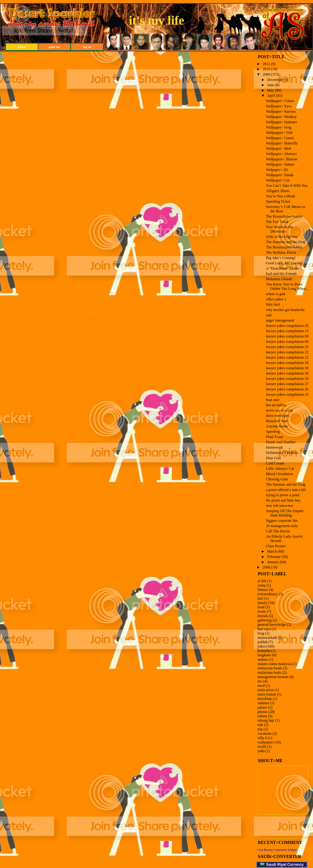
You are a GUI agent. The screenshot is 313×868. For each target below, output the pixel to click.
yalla (261, 751)
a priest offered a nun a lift (286, 490)
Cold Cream (275, 463)
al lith (262, 581)
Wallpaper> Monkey (281, 117)
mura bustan (267, 694)
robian (262, 716)
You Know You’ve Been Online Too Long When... (287, 286)
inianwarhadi (267, 638)
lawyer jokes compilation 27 (287, 384)
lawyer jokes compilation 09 (287, 336)
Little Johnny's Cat (280, 469)
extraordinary (268, 594)
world (262, 747)
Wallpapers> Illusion (282, 159)
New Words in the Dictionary (279, 229)
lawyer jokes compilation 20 (287, 326)
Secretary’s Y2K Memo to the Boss (286, 209)
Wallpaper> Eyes (279, 106)
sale (269, 315)
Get (261, 850)
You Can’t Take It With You (287, 186)
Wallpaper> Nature (280, 164)
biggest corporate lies (282, 521)
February (274, 557)
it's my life (156, 20)
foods (262, 611)
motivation (266, 690)
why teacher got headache (285, 310)
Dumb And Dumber (281, 442)
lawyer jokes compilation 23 (287, 357)
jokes (261, 646)
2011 (267, 64)
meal (261, 686)
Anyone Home (277, 426)
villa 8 (262, 738)
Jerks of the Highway (282, 237)
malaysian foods (270, 668)
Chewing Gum (277, 479)
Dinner (263, 590)
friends (263, 616)
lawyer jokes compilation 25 (287, 394)
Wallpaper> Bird (278, 149)
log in (87, 47)
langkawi (264, 655)
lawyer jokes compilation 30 (287, 368)
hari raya (264, 629)
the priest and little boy (283, 500)
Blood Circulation (279, 474)
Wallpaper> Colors (280, 101)
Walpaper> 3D (277, 170)
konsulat (264, 651)
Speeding (273, 432)
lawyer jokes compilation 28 (287, 379)
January (273, 562)
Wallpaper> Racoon (281, 111)
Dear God (273, 458)
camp (262, 585)
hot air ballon (276, 405)
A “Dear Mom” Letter (282, 268)
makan (262, 659)
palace (262, 707)
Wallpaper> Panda (280, 175)
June (271, 85)
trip (260, 729)
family (262, 603)
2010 (267, 69)
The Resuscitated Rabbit (284, 216)
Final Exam (275, 437)
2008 (267, 567)
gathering (265, 620)
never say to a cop (279, 410)
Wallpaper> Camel (280, 138)
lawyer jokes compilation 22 (287, 352)
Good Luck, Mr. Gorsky (284, 263)
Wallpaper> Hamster (281, 122)
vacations (265, 734)
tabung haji (266, 720)
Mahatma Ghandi (279, 279)
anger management (280, 320)
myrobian (265, 699)
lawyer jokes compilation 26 (287, 389)
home (22, 47)
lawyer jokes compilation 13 (287, 331)
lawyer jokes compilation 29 (287, 373)
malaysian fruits (270, 672)
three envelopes (278, 416)
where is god (275, 294)
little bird (273, 304)
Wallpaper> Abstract (281, 154)
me (260, 681)
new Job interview (280, 506)
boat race (273, 400)
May (271, 90)
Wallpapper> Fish (279, 133)
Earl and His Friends (281, 274)
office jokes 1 (276, 299)
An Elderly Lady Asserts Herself (284, 539)
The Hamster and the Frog (286, 242)
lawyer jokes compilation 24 (287, 363)
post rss (55, 47)
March (272, 551)
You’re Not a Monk (281, 196)
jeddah (262, 642)
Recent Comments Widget (280, 850)
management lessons (273, 677)
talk (260, 725)
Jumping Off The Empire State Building (285, 513)
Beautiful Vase (277, 421)
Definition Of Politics (282, 453)
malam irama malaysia (274, 664)
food (261, 607)
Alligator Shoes (278, 191)
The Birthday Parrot (281, 252)
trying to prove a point (283, 495)
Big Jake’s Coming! (281, 258)
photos (262, 712)
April (271, 96)
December (275, 80)
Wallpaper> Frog (279, 127)
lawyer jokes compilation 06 (287, 342)
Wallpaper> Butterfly (282, 143)
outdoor (263, 703)
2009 (267, 74)
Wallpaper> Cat (278, 180)
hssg (261, 633)
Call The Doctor (278, 531)
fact (260, 598)
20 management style (282, 526)
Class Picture (276, 546)
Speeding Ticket (278, 201)
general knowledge (272, 625)
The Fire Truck (277, 222)
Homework (274, 447)
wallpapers (266, 742)
